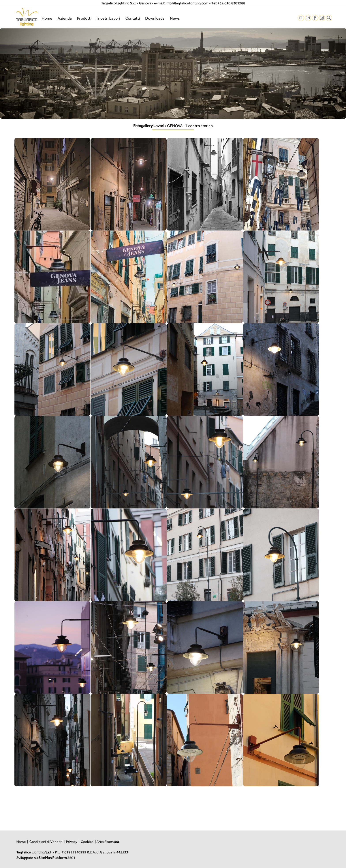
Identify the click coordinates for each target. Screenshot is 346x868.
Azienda (65, 18)
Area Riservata (108, 842)
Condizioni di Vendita (46, 842)
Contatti (133, 18)
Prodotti (84, 18)
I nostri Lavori (108, 18)
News (175, 18)
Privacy (72, 842)
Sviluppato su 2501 (46, 858)
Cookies (87, 842)
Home (47, 18)
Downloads (155, 18)
